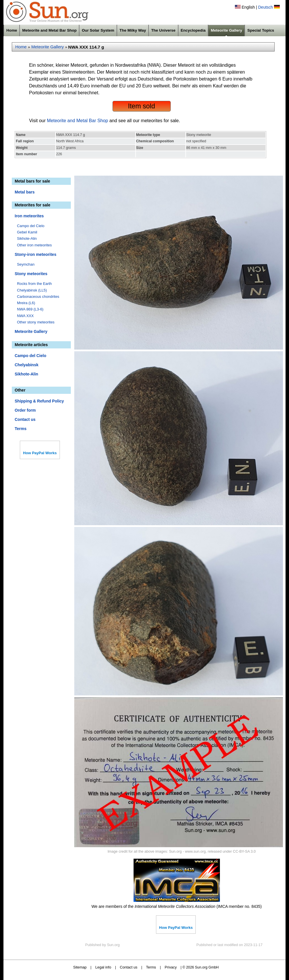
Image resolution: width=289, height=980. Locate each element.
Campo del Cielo (31, 226)
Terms (21, 429)
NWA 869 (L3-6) (30, 309)
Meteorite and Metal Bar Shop (49, 30)
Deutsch (266, 7)
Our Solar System (98, 30)
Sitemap (80, 967)
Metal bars (25, 192)
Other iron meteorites (34, 245)
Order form (25, 410)
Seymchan (26, 264)
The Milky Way (133, 30)
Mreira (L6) (26, 303)
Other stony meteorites (36, 322)
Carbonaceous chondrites (38, 297)
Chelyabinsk (26, 365)
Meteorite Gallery (226, 30)
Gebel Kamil (27, 232)
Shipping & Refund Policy (39, 401)
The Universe (163, 30)
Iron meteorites (29, 216)
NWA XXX (25, 316)
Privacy (171, 967)
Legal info (103, 967)
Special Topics (261, 30)
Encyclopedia (193, 30)
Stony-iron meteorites (36, 254)
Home (12, 30)
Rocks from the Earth (34, 284)
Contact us (25, 419)
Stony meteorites (31, 274)
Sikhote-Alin (27, 238)
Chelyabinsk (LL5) (32, 290)
